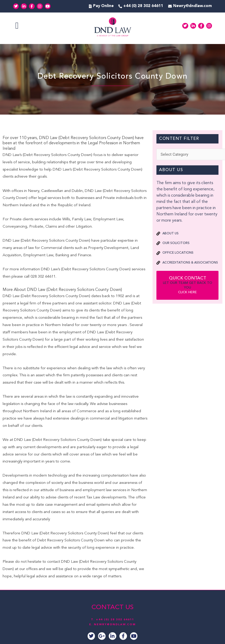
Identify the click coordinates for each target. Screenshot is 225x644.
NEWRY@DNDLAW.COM (115, 624)
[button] (17, 26)
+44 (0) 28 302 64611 (115, 620)
